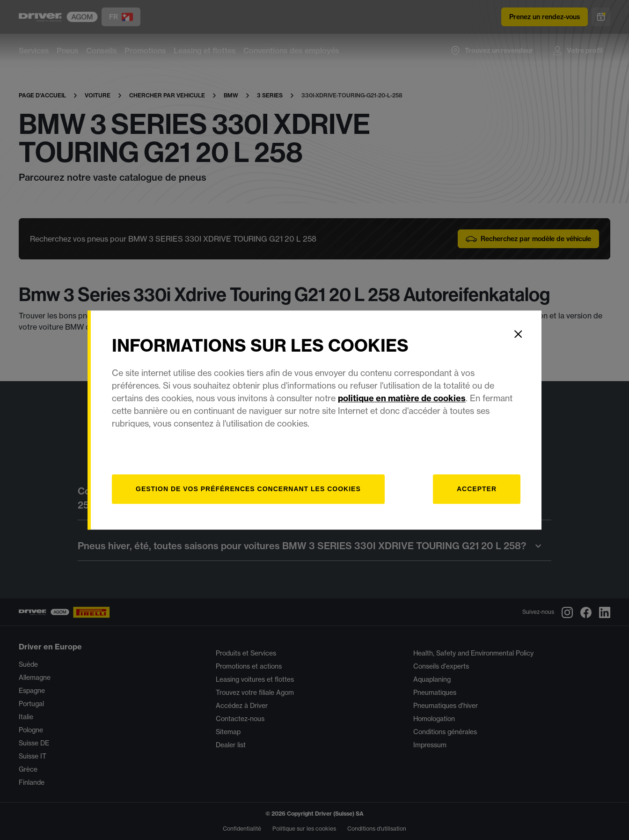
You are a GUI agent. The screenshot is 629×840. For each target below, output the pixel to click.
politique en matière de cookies (402, 398)
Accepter (477, 489)
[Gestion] (248, 489)
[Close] (518, 334)
